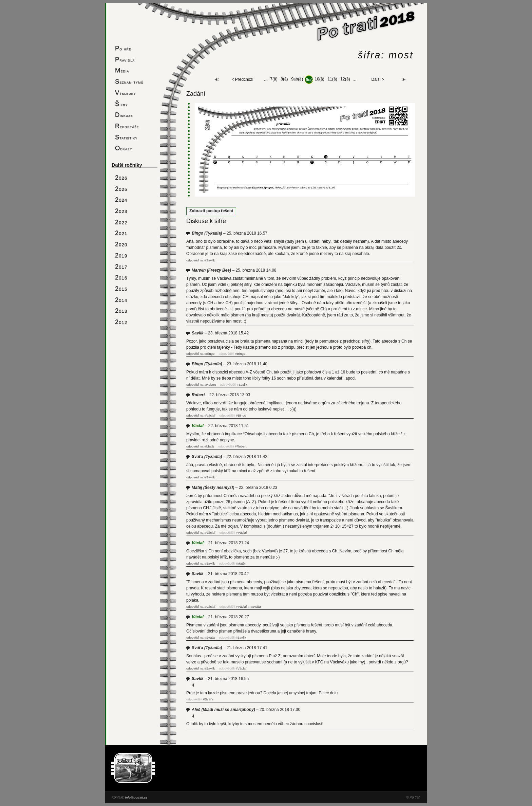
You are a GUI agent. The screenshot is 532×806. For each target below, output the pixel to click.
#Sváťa (256, 607)
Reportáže (127, 126)
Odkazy (123, 148)
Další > (378, 80)
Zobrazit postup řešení (211, 211)
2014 (121, 300)
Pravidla (125, 59)
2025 (121, 189)
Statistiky (126, 137)
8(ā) (284, 79)
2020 (121, 244)
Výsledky (126, 93)
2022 (121, 222)
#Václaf (210, 415)
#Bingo (209, 354)
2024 (121, 199)
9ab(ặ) (297, 79)
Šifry (121, 104)
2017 (121, 266)
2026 (121, 177)
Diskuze (124, 115)
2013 (121, 310)
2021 (121, 233)
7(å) (274, 79)
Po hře (123, 48)
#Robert (210, 384)
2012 (121, 322)
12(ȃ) (345, 79)
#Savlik (210, 260)
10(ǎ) (320, 79)
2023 (121, 211)
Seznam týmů (129, 81)
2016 (121, 277)
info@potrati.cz (136, 798)
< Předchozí (242, 80)
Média (122, 70)
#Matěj (209, 446)
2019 (121, 255)
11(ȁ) (332, 79)
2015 (121, 288)
